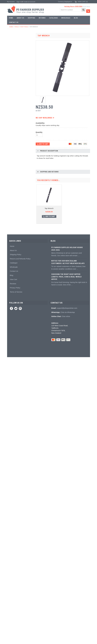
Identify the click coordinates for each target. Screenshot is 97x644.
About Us (13, 537)
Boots (10, 274)
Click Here (86, 7)
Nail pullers (12, 149)
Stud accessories (14, 266)
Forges (11, 120)
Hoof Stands (12, 181)
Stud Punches (13, 104)
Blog (12, 562)
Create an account (29, 2)
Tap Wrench (49, 208)
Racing (11, 68)
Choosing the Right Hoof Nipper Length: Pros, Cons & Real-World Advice (66, 564)
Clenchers (12, 161)
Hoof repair (12, 238)
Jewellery (11, 294)
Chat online (66, 603)
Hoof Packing (13, 205)
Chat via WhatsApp (68, 599)
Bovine (11, 306)
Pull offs (11, 141)
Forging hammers (14, 100)
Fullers (10, 125)
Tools (17, 27)
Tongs (10, 96)
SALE (10, 40)
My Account (11, 2)
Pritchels (11, 88)
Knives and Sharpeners (16, 153)
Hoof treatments (13, 242)
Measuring (12, 189)
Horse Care (12, 302)
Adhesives (12, 209)
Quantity (39, 132)
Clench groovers (14, 165)
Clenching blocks (14, 169)
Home (11, 27)
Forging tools (12, 84)
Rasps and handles (14, 173)
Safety (10, 290)
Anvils (10, 116)
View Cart (13, 566)
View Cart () (83, 2)
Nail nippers (12, 133)
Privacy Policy (15, 575)
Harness (11, 60)
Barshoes (11, 64)
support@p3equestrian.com (67, 595)
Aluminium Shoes (14, 48)
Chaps (10, 286)
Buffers (11, 145)
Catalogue (14, 550)
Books (10, 250)
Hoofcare (11, 201)
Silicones (11, 217)
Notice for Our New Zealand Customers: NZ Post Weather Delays (68, 549)
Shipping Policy (16, 541)
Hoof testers (12, 177)
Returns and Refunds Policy (20, 546)
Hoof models (12, 254)
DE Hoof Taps (20, 420)
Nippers (11, 137)
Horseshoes (12, 44)
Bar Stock (11, 72)
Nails (10, 76)
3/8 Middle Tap (20, 382)
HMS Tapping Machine (20, 498)
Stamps (11, 92)
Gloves (11, 298)
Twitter (16, 595)
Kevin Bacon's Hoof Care (16, 234)
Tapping (11, 108)
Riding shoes (12, 56)
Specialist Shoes (14, 52)
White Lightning (13, 230)
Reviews (13, 570)
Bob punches (13, 112)
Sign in (19, 2)
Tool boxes (12, 185)
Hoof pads (12, 222)
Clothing (11, 282)
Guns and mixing (14, 213)
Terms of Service (16, 579)
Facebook (11, 595)
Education (12, 246)
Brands (11, 310)
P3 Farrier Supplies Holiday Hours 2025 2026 (67, 536)
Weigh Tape (20, 459)
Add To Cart (22, 390)
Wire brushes (13, 193)
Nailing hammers (14, 157)
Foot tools (24, 27)
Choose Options (22, 353)
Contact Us (14, 558)
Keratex (11, 225)
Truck (10, 197)
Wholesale (14, 554)
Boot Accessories (14, 278)
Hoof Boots (12, 270)
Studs (10, 258)
